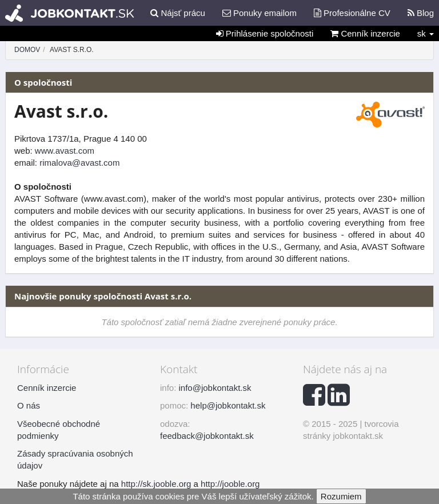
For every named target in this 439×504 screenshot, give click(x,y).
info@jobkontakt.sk (215, 388)
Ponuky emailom (260, 13)
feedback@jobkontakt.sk (207, 436)
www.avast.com (65, 151)
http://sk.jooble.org (156, 484)
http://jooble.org (230, 484)
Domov (27, 50)
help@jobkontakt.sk (228, 405)
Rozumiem (341, 496)
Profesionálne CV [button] (352, 13)
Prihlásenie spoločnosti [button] (265, 33)
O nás (29, 405)
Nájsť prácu (178, 13)
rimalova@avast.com (79, 163)
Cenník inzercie (365, 33)
